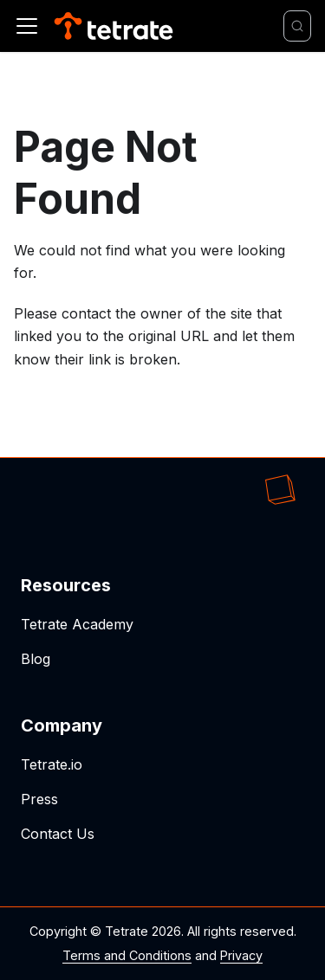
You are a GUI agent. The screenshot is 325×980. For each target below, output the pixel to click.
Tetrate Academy (77, 624)
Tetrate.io (52, 764)
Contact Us (58, 834)
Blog (36, 659)
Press (39, 799)
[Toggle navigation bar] (27, 26)
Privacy (241, 955)
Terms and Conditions (127, 955)
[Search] (297, 26)
